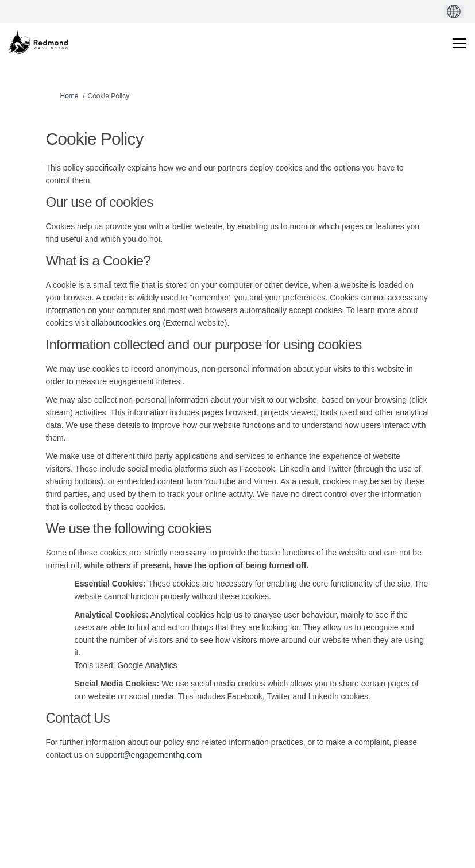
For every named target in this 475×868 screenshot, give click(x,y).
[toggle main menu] (459, 43)
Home (69, 96)
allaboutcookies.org (126, 323)
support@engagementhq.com (149, 755)
